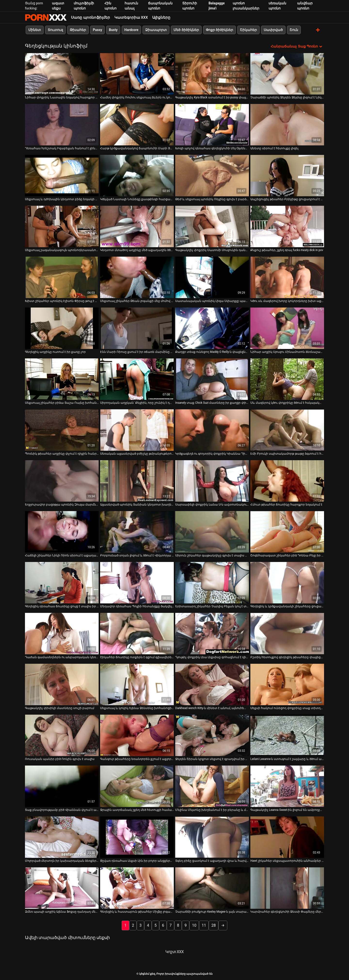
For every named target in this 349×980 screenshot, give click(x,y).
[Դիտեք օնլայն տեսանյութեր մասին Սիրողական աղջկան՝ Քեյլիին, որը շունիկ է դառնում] (137, 379)
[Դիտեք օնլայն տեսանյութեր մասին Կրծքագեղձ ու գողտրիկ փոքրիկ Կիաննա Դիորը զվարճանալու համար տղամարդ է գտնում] (212, 430)
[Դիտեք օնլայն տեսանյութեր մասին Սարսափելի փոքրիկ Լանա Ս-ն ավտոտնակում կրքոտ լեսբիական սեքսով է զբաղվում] (212, 481)
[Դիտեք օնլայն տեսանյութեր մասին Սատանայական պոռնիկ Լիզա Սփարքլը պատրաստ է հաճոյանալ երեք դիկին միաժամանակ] (212, 277)
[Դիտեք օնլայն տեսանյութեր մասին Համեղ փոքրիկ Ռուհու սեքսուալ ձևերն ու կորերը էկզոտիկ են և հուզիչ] (137, 74)
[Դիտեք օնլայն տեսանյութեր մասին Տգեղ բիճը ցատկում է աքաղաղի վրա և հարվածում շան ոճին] (212, 837)
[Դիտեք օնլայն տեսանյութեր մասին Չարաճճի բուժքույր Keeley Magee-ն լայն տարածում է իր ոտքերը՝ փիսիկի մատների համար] (212, 888)
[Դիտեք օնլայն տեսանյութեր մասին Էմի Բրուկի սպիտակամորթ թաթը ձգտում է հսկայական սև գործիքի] (287, 430)
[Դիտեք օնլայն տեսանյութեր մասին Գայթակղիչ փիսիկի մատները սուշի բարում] (62, 684)
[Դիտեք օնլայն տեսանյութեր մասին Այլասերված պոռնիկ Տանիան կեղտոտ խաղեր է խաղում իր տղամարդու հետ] (137, 481)
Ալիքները (161, 17)
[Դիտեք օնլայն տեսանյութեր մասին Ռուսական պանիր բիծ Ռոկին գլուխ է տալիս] (62, 735)
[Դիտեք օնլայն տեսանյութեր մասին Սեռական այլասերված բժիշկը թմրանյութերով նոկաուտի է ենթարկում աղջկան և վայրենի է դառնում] (137, 430)
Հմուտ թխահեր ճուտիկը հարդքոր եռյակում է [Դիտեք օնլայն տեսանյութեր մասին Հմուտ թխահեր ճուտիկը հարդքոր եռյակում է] (286, 504)
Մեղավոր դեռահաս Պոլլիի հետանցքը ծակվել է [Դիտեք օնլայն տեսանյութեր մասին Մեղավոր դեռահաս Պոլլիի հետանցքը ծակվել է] (137, 606)
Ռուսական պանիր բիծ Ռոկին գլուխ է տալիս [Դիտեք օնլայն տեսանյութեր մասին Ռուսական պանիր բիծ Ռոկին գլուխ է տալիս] (60, 759)
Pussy (97, 30)
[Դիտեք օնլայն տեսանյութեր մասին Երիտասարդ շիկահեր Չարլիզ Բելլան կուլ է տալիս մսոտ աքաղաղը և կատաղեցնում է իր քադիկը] (212, 582)
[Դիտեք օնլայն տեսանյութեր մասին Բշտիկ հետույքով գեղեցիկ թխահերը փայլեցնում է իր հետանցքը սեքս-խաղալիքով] (287, 633)
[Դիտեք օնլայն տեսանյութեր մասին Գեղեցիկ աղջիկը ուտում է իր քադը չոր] (62, 328)
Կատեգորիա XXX (131, 17)
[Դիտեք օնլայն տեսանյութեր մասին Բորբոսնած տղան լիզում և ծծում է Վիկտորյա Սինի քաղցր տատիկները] (137, 532)
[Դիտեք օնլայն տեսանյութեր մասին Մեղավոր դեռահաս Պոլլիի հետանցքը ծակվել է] (137, 582)
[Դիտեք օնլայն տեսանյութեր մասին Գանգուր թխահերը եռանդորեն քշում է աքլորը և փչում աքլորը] (137, 735)
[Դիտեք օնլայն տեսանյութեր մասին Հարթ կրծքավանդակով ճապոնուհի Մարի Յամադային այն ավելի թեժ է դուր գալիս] (137, 124)
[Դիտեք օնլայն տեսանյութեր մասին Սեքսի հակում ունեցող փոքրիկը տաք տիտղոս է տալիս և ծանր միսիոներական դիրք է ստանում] (287, 684)
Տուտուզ (55, 30)
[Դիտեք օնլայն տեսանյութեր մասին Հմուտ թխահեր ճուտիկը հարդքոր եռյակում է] (287, 481)
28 (214, 925)
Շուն (294, 30)
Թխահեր (78, 30)
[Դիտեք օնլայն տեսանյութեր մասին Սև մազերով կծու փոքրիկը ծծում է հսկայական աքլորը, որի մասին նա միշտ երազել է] (287, 379)
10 (194, 925)
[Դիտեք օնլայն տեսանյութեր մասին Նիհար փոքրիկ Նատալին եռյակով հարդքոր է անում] (62, 74)
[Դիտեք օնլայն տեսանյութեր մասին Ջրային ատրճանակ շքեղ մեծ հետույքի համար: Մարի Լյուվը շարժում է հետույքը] (137, 786)
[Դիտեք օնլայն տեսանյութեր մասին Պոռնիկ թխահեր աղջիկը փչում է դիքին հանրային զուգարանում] (62, 430)
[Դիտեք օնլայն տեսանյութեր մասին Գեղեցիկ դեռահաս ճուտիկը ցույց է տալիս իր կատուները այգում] (62, 582)
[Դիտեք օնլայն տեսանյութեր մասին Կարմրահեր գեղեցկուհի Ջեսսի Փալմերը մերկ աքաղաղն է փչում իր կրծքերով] (287, 888)
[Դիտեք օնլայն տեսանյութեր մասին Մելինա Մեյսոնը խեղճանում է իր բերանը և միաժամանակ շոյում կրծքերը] (212, 786)
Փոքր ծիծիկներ (219, 30)
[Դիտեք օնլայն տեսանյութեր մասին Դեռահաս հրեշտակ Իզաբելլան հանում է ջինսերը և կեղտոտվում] (62, 124)
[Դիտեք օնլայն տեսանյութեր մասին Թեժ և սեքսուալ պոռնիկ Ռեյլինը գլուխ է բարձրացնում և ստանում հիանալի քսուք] (212, 175)
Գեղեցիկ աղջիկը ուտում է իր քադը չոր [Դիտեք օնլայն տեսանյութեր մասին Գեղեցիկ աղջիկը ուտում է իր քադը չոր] (55, 352)
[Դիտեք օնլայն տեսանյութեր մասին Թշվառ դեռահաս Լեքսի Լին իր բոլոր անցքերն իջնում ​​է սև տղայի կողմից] (137, 837)
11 (204, 925)
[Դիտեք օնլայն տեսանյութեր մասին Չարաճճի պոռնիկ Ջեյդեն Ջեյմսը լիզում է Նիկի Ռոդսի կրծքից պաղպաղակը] (287, 74)
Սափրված (273, 30)
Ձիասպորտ (156, 30)
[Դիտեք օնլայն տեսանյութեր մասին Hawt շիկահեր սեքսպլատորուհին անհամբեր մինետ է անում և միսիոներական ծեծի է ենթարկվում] (287, 837)
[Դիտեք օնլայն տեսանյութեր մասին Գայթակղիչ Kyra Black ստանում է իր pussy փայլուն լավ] (212, 74)
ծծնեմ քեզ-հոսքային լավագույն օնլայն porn (46, 17)
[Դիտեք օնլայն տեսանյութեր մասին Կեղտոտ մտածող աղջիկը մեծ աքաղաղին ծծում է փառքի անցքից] (137, 226)
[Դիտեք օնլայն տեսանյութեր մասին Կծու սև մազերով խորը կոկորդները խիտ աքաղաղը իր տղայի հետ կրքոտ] (287, 277)
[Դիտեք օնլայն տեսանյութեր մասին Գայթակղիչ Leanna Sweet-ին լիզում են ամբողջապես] (287, 786)
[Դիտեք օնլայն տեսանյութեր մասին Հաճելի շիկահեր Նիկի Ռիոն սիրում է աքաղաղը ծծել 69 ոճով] (62, 532)
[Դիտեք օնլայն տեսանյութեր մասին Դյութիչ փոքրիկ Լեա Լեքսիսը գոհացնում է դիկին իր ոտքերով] (212, 633)
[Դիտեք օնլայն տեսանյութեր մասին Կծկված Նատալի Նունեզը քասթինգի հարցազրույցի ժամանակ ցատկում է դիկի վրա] (137, 175)
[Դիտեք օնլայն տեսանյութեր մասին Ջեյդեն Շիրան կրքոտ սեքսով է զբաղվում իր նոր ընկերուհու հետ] (212, 735)
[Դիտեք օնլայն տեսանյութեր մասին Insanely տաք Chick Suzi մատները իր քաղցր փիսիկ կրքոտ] (212, 379)
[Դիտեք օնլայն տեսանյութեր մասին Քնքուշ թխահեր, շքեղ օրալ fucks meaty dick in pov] (287, 226)
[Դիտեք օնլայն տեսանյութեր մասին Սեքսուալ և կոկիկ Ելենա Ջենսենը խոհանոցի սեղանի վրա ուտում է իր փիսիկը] (137, 684)
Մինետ (35, 30)
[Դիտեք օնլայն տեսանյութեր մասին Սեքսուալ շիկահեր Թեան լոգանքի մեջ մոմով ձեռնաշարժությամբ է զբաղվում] (137, 277)
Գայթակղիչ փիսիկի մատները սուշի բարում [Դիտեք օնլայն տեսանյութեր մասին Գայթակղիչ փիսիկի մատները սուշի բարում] (60, 708)
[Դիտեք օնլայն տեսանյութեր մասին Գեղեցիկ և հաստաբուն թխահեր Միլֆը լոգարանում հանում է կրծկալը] (137, 888)
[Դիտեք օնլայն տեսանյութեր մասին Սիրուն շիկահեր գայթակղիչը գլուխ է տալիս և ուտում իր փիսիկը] (212, 532)
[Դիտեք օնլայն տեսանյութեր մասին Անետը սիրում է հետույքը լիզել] (287, 124)
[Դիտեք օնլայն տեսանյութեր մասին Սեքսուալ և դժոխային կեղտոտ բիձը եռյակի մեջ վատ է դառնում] (62, 175)
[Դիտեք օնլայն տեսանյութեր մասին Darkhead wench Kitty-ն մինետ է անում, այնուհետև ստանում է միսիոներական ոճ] (212, 684)
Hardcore (131, 30)
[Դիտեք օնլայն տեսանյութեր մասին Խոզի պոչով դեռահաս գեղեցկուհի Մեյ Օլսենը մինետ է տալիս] (212, 124)
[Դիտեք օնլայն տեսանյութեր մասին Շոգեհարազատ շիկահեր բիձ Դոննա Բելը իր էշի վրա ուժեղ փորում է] (287, 532)
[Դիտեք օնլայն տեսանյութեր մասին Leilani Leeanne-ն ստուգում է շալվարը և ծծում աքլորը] (287, 735)
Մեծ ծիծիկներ (186, 30)
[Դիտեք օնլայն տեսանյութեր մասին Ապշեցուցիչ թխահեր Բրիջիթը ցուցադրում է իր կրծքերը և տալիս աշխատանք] (287, 175)
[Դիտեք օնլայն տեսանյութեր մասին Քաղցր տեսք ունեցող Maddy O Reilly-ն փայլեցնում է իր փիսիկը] (212, 328)
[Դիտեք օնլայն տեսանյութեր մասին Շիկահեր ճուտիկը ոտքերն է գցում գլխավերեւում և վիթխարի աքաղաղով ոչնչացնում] (137, 633)
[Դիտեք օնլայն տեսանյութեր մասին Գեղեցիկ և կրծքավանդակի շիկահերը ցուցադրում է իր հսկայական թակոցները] (287, 582)
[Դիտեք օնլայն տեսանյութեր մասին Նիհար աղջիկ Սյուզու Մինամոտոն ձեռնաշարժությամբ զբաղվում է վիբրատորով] (287, 328)
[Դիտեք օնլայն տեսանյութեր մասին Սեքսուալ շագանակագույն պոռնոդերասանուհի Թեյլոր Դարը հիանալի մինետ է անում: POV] (62, 226)
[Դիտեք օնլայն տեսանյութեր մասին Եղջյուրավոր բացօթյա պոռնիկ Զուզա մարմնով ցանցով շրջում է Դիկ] (62, 481)
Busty (113, 30)
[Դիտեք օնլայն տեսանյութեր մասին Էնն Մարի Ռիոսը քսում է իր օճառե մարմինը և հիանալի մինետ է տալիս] (137, 328)
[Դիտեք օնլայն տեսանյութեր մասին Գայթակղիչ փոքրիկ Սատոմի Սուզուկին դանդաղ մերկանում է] (212, 226)
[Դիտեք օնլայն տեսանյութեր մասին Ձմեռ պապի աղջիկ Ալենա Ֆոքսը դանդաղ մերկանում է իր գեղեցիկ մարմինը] (62, 888)
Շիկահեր (248, 30)
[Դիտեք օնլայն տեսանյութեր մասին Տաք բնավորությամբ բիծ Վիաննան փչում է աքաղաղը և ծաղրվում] (62, 786)
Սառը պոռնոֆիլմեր (91, 17)
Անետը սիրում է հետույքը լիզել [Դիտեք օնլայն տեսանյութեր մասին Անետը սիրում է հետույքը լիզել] (274, 148)
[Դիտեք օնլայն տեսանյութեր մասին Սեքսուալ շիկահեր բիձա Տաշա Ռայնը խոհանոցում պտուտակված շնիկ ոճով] (62, 379)
